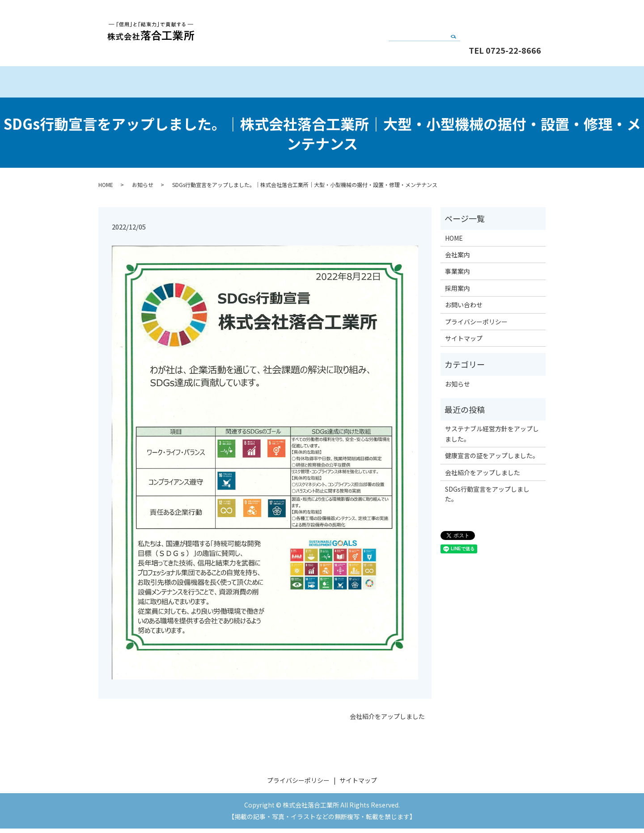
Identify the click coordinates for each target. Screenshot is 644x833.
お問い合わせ (505, 19)
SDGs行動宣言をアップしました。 (487, 498)
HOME (154, 84)
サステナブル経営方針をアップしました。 (492, 438)
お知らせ (143, 189)
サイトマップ (464, 343)
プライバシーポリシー (476, 326)
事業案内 (378, 84)
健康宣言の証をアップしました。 (492, 460)
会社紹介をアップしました (387, 721)
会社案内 (266, 84)
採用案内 (489, 84)
